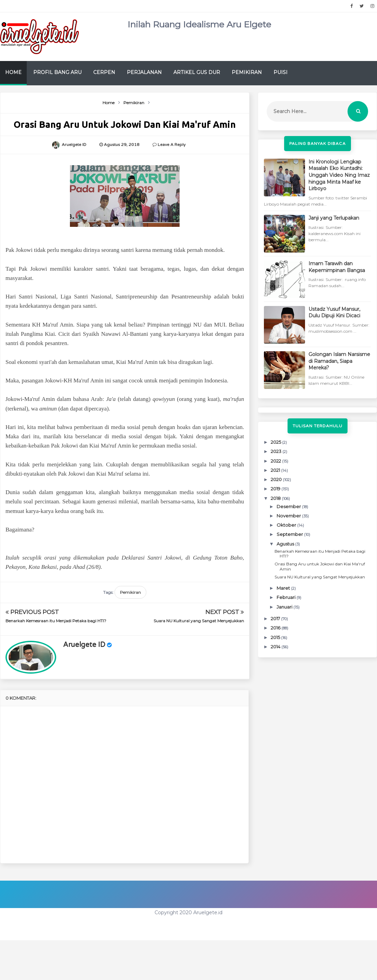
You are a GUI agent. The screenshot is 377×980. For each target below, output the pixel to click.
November (289, 516)
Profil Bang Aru (57, 72)
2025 (276, 442)
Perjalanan (144, 72)
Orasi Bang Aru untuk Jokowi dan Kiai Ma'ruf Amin (320, 566)
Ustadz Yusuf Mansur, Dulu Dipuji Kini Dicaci (334, 313)
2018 (276, 498)
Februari (287, 597)
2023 (277, 451)
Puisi (281, 72)
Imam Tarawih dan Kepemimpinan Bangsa (337, 267)
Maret (284, 588)
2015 (276, 637)
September (290, 534)
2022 (276, 461)
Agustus (286, 544)
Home (13, 72)
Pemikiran (247, 72)
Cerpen (104, 72)
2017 (276, 618)
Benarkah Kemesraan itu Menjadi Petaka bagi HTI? (56, 621)
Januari (285, 607)
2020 (277, 479)
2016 (276, 628)
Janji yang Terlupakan (334, 218)
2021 (276, 470)
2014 (276, 647)
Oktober (287, 525)
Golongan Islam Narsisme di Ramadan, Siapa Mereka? (339, 361)
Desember (289, 506)
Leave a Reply (172, 145)
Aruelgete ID (84, 645)
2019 (276, 489)
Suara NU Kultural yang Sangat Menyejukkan (199, 621)
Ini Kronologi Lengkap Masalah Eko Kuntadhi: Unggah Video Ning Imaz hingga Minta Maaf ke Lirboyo (339, 175)
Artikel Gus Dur (197, 72)
